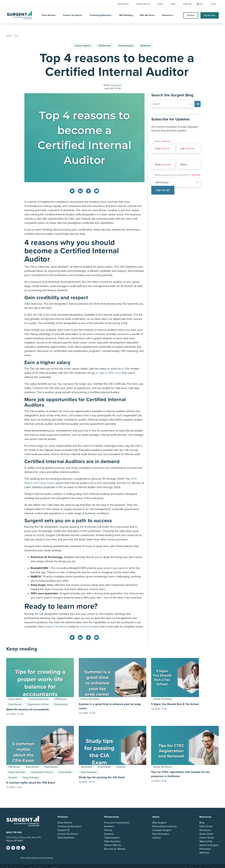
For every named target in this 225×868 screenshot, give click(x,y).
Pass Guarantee (66, 838)
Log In (214, 4)
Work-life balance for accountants (28, 709)
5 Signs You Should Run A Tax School (175, 704)
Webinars (204, 853)
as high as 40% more (108, 373)
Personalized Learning (164, 826)
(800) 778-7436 (14, 832)
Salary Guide (206, 834)
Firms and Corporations (117, 823)
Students (145, 46)
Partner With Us (113, 845)
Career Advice (83, 46)
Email (163, 165)
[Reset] (190, 104)
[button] (197, 104)
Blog (172, 4)
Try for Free (210, 15)
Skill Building (126, 15)
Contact (191, 15)
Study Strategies (31, 778)
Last (182, 149)
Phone (184, 165)
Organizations (112, 838)
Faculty (108, 830)
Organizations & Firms (38, 704)
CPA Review (60, 699)
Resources (168, 15)
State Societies (112, 841)
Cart (201, 4)
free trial (88, 627)
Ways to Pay (206, 841)
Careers (157, 838)
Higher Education (17, 772)
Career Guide (207, 838)
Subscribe (187, 4)
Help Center (206, 826)
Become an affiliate (115, 849)
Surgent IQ (64, 830)
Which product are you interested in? (178, 175)
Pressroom (205, 849)
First (157, 149)
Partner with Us (143, 4)
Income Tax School (72, 15)
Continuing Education (101, 15)
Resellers (109, 826)
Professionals (126, 46)
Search (160, 4)
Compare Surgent (162, 830)
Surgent (118, 85)
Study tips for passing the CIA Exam (102, 777)
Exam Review (49, 15)
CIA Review (105, 46)
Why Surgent (123, 4)
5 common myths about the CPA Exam (31, 783)
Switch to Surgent (209, 845)
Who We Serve (147, 15)
